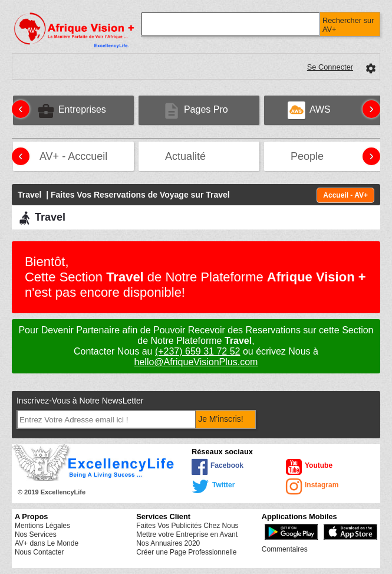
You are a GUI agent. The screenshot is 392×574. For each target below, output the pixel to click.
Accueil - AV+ (345, 195)
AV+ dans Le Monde (47, 543)
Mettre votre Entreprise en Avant (187, 534)
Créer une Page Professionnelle (186, 552)
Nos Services (36, 534)
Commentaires (285, 549)
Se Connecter (330, 67)
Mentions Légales (42, 526)
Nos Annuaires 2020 (168, 543)
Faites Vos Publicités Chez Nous (187, 526)
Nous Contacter (39, 552)
